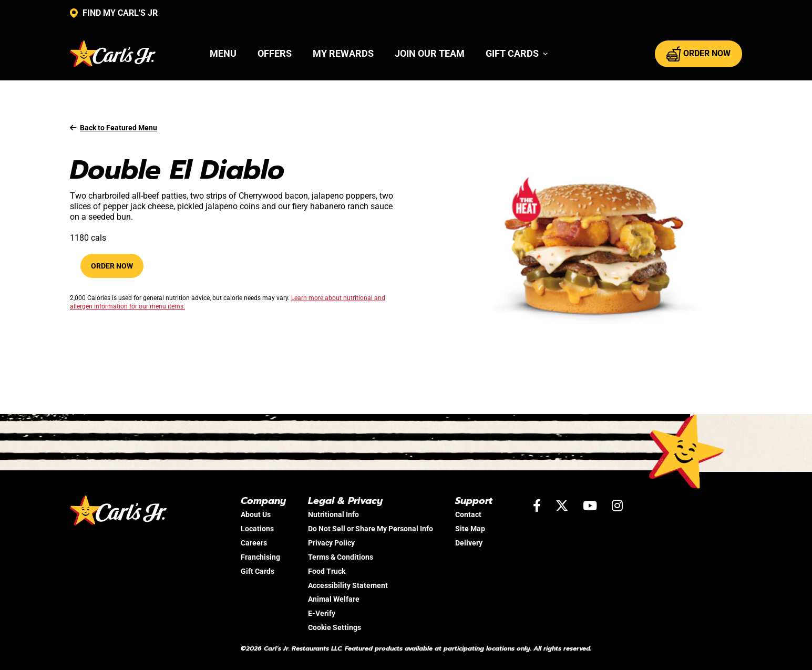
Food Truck (327, 571)
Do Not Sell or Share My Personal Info (371, 529)
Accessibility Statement (348, 585)
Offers (275, 53)
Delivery (469, 543)
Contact (468, 514)
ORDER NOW (698, 54)
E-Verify (322, 613)
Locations (257, 529)
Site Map (470, 529)
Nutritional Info (333, 514)
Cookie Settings (335, 627)
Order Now (112, 266)
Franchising (260, 557)
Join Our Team (430, 53)
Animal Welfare (334, 599)
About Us (256, 514)
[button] (517, 54)
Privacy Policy (331, 543)
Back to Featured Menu (114, 128)
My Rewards (343, 53)
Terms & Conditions (341, 557)
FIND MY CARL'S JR (114, 13)
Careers (254, 543)
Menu (223, 53)
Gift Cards (258, 571)
